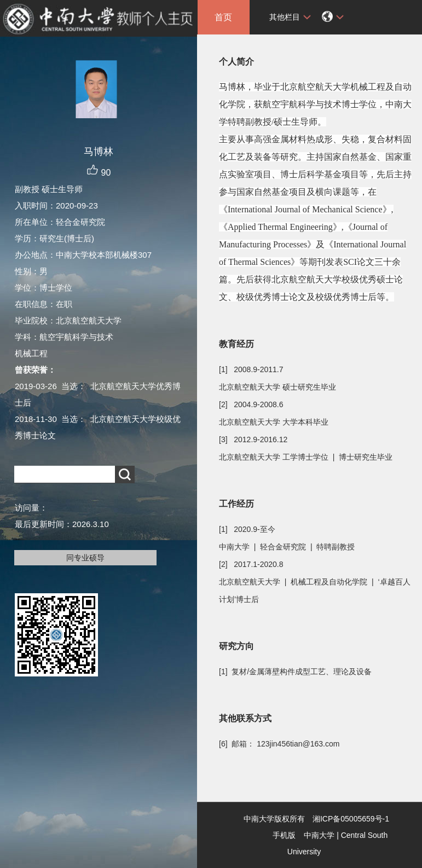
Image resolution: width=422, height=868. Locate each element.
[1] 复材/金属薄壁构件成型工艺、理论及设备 (295, 672)
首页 (223, 17)
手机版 (284, 835)
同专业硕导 (85, 558)
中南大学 (319, 835)
